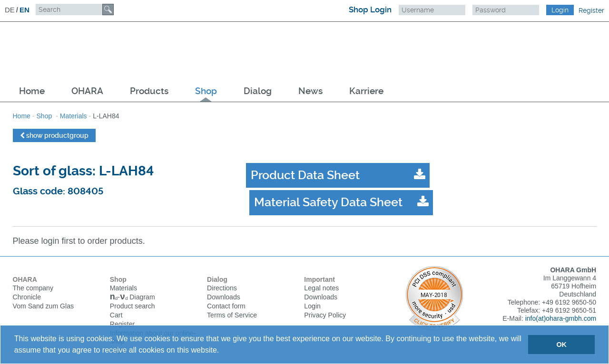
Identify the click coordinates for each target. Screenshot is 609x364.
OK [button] (561, 345)
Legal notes (321, 275)
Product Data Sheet (305, 175)
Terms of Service (232, 302)
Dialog (258, 91)
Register (591, 10)
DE (10, 10)
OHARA (87, 91)
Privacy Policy (325, 302)
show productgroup (54, 135)
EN (25, 10)
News (310, 91)
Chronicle (27, 284)
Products (149, 91)
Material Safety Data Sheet (502, 175)
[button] (223, 351)
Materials (74, 116)
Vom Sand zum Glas (43, 293)
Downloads (223, 284)
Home (32, 91)
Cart (116, 303)
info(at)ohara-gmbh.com (561, 305)
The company (33, 275)
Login (312, 293)
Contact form (226, 293)
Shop (206, 91)
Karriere (366, 91)
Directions (222, 275)
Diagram (132, 285)
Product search (132, 294)
